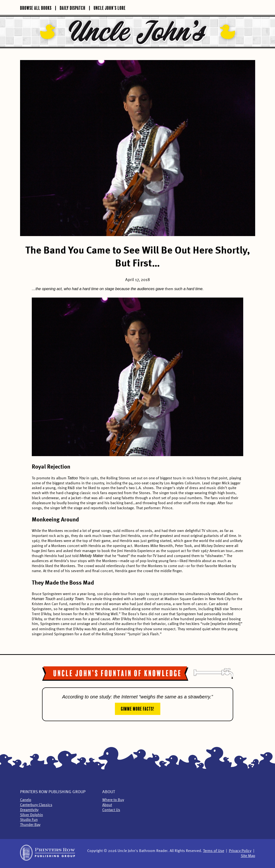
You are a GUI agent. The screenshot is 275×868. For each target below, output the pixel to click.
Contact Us (111, 810)
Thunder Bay (30, 825)
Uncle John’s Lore (110, 7)
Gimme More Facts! (138, 708)
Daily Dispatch (73, 7)
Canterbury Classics (36, 805)
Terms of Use (214, 851)
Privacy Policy (240, 851)
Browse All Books (36, 7)
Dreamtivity (29, 810)
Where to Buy (113, 800)
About (109, 792)
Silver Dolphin (32, 815)
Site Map (248, 856)
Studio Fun (29, 820)
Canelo (26, 800)
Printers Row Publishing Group (53, 792)
